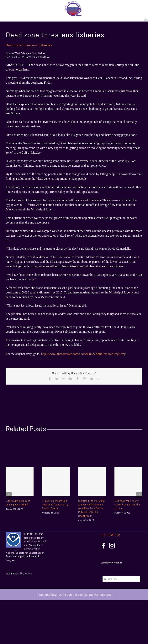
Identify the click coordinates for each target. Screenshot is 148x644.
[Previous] (9, 495)
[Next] (139, 495)
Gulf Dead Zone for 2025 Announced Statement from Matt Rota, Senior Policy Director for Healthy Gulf (91, 508)
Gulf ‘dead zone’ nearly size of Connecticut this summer (127, 505)
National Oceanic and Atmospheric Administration (36, 545)
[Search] (105, 579)
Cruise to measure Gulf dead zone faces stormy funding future (55, 505)
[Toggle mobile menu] (146, 19)
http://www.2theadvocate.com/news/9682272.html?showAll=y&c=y (83, 354)
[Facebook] (103, 546)
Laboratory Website (111, 563)
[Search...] (121, 579)
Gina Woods (26, 573)
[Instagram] (112, 546)
